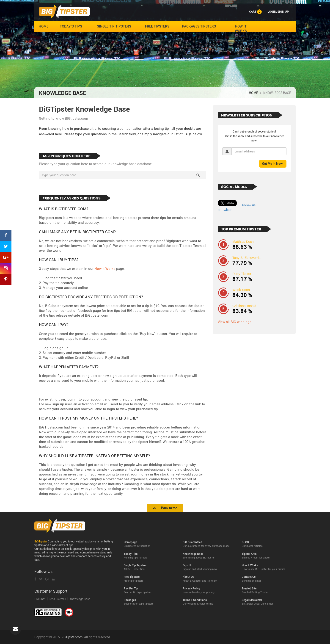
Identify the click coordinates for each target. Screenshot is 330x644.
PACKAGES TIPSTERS (199, 26)
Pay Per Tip (150, 590)
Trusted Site (268, 590)
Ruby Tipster (242, 274)
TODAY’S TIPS (71, 26)
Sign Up (209, 567)
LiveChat (40, 599)
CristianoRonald (244, 306)
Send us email (57, 599)
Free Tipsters (150, 579)
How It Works (105, 269)
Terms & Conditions (209, 602)
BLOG (268, 544)
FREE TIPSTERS (157, 26)
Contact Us (268, 579)
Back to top (165, 508)
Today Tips (150, 556)
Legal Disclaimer (268, 602)
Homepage (150, 544)
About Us (209, 579)
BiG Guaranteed (209, 544)
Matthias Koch (243, 242)
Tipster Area (268, 556)
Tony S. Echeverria (246, 258)
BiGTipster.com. (72, 637)
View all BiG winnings (235, 322)
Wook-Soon (241, 290)
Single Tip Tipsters (150, 567)
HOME (44, 26)
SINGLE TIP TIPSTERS (114, 26)
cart (255, 12)
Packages (150, 602)
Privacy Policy (209, 590)
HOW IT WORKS (241, 29)
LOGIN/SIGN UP (278, 12)
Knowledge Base (80, 599)
